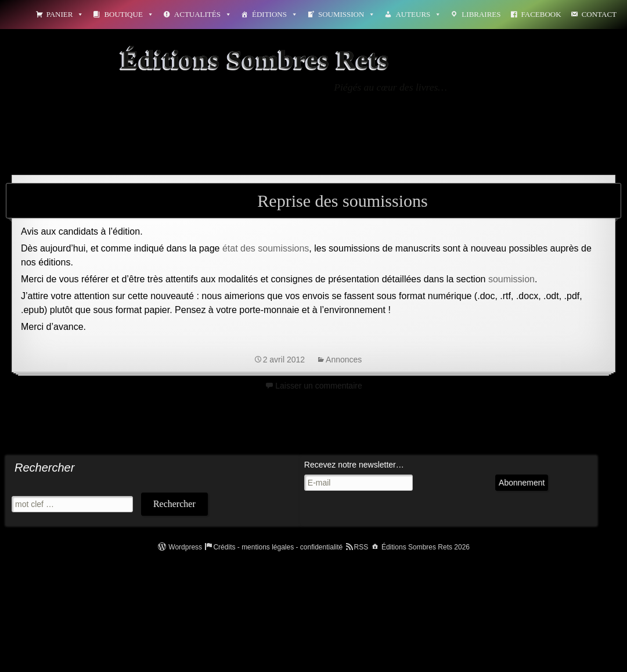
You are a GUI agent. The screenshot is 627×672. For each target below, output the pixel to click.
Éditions (275, 14)
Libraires (481, 14)
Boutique (129, 14)
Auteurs (418, 14)
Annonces (344, 360)
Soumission (347, 14)
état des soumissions (266, 248)
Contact (599, 14)
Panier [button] (65, 14)
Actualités (203, 14)
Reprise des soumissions (342, 201)
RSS (361, 547)
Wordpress (185, 547)
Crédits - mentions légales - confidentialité (278, 547)
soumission (511, 279)
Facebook (541, 14)
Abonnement (522, 483)
